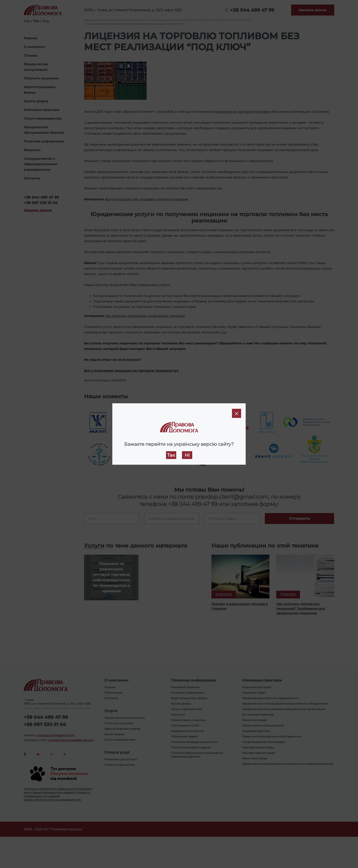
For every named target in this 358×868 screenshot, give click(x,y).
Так (171, 455)
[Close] (237, 413)
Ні (187, 455)
